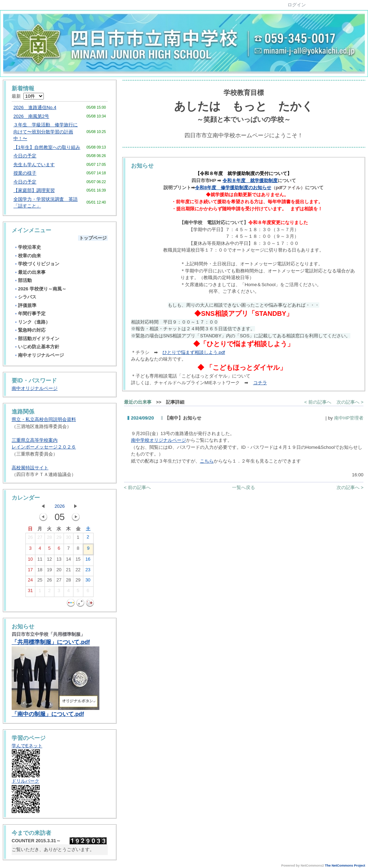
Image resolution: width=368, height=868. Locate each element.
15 (78, 561)
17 (30, 571)
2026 (60, 506)
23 (88, 571)
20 (59, 571)
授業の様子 (25, 173)
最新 (28, 96)
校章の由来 (28, 256)
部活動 (23, 280)
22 (78, 571)
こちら (207, 461)
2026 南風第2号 (31, 116)
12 (49, 561)
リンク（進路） (32, 322)
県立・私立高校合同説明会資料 (44, 419)
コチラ (260, 383)
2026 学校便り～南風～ (40, 289)
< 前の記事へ (318, 402)
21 (69, 571)
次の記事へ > (350, 402)
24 (30, 581)
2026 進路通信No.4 (35, 107)
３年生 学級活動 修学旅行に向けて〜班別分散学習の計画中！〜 (46, 132)
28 (49, 539)
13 (59, 561)
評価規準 (25, 305)
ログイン (297, 5)
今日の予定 (25, 156)
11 (40, 561)
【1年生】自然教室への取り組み (47, 147)
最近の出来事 (30, 272)
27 (40, 539)
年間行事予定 (30, 314)
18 (40, 571)
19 (49, 571)
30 (69, 539)
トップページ (93, 238)
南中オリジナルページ (39, 355)
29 (59, 539)
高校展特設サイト (30, 468)
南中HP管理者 (349, 418)
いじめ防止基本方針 (37, 347)
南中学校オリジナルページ (159, 440)
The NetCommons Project (345, 866)
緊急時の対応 (30, 330)
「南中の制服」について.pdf (48, 714)
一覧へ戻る (244, 487)
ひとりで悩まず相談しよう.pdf (194, 352)
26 (30, 539)
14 (69, 561)
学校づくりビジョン (37, 264)
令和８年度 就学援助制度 (250, 180)
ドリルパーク (25, 781)
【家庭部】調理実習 (34, 190)
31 (30, 592)
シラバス (25, 297)
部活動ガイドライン (37, 339)
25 (40, 581)
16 (88, 561)
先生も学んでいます (34, 165)
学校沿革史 (28, 247)
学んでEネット (27, 746)
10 (30, 561)
